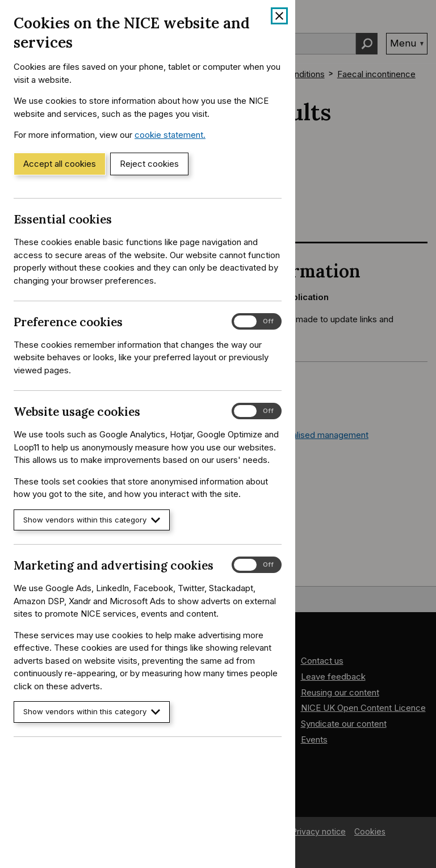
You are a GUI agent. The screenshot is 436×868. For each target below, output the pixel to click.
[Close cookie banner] (279, 16)
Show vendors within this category (92, 520)
